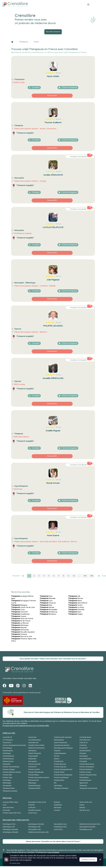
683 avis (58, 73)
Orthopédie (83, 761)
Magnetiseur (32, 759)
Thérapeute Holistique (61, 788)
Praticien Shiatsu (34, 775)
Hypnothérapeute (8, 756)
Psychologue (7, 780)
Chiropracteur (7, 743)
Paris (46, 596)
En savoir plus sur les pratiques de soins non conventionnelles (26, 726)
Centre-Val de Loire (23, 607)
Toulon (75, 605)
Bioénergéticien (59, 740)
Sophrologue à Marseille (36, 824)
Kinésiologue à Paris (60, 827)
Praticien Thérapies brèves (88, 775)
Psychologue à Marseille (10, 829)
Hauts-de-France (22, 619)
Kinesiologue (84, 756)
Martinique (20, 625)
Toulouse (48, 603)
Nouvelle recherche (53, 32)
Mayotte (19, 628)
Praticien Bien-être (60, 764)
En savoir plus (15, 863)
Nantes (47, 607)
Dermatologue (7, 748)
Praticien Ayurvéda (34, 764)
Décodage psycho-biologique (63, 748)
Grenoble (76, 610)
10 (74, 576)
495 (92, 576)
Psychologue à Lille (34, 827)
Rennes (76, 598)
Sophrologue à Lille (9, 827)
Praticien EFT (33, 767)
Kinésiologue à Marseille (10, 832)
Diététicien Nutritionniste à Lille (38, 832)
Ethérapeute (32, 751)
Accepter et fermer (88, 859)
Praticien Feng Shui (60, 767)
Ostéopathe (7, 764)
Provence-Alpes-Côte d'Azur (12, 813)
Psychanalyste (84, 778)
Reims (75, 601)
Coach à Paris (58, 829)
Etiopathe (57, 751)
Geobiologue (7, 753)
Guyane (19, 616)
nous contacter (54, 852)
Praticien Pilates (59, 772)
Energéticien (84, 748)
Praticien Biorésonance (87, 764)
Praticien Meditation (86, 769)
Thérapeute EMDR (34, 788)
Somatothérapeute (34, 786)
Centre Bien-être (85, 740)
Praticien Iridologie (9, 769)
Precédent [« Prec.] (19, 576)
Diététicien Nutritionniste (36, 748)
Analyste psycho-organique (63, 737)
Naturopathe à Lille (34, 829)
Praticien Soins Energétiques (63, 775)
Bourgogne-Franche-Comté (37, 802)
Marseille (48, 598)
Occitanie (19, 634)
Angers (75, 614)
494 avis (58, 172)
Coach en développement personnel (14, 745)
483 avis (58, 224)
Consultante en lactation (62, 745)
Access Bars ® (7, 737)
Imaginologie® (33, 756)
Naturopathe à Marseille (87, 827)
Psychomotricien (34, 780)
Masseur (57, 759)
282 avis (58, 480)
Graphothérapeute (60, 753)
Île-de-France (21, 621)
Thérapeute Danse (9, 788)
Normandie (20, 630)
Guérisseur (83, 753)
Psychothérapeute (85, 780)
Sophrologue (58, 786)
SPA (55, 783)
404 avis (58, 276)
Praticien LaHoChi (34, 769)
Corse (18, 610)
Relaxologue (32, 783)
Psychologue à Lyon (86, 829)
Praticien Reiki (7, 775)
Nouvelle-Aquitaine (23, 632)
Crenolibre (7, 678)
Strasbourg (48, 612)
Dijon (75, 612)
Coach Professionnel (60, 743)
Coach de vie (83, 743)
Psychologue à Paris (9, 824)
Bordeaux (48, 614)
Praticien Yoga (7, 778)
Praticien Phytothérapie (36, 772)
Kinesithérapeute (8, 759)
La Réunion (20, 623)
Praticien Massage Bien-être (63, 769)
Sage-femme (84, 783)
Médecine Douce (8, 761)
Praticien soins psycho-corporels (39, 778)
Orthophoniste (59, 761)
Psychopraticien (59, 780)
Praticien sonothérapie (61, 778)
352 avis (58, 322)
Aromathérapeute (85, 737)
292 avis (58, 427)
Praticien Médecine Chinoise (12, 772)
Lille (74, 596)
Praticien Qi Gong (85, 772)
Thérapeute (24, 42)
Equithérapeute (8, 751)
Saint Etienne (78, 603)
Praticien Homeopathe (87, 767)
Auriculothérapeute (35, 740)
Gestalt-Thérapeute (35, 753)
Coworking (83, 745)
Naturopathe (32, 761)
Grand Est (19, 612)
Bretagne (19, 605)
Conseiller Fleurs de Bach (36, 745)
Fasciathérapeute (85, 751)
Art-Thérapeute (8, 740)
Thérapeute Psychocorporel (88, 788)
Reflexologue (7, 783)
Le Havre (76, 607)
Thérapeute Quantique (10, 791)
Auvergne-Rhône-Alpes (10, 802)
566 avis (58, 119)
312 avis (58, 375)
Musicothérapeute (85, 759)
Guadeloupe (20, 614)
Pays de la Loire (22, 636)
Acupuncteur (32, 737)
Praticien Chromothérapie (11, 767)
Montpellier (48, 610)
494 (85, 576)
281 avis (58, 532)
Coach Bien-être (33, 743)
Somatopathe (7, 786)
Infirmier (57, 756)
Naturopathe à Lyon (60, 824)
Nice (46, 605)
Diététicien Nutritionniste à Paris (90, 824)
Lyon (46, 601)
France (36, 42)
